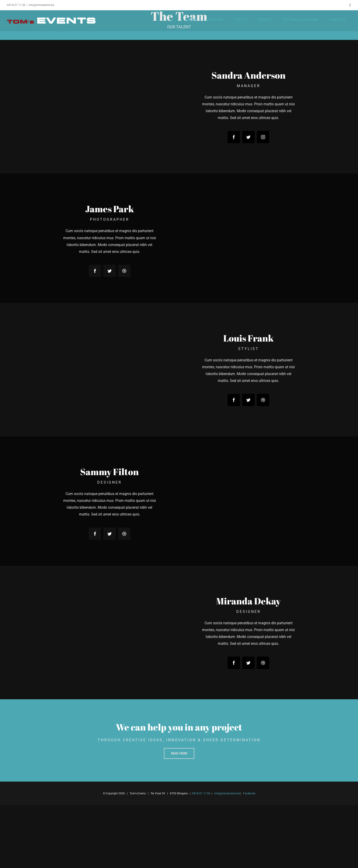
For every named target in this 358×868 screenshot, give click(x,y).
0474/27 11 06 (16, 5)
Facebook (249, 793)
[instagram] (263, 137)
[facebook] (234, 137)
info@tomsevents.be (41, 5)
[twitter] (248, 137)
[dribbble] (124, 271)
